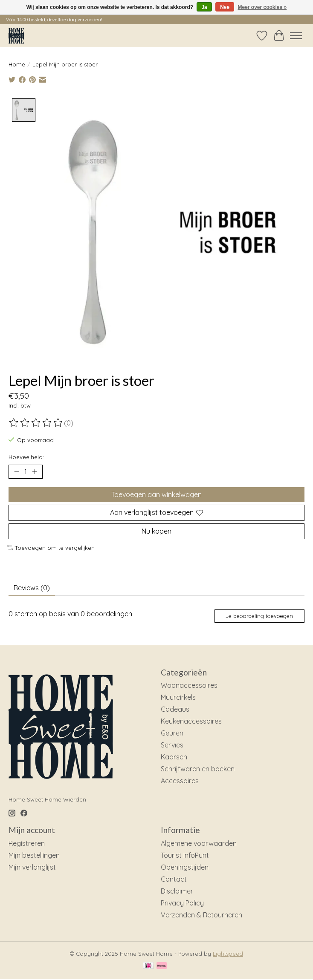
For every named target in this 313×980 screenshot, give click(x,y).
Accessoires (180, 781)
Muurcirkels (178, 697)
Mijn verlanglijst (32, 867)
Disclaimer (177, 891)
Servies (172, 745)
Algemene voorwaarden (199, 843)
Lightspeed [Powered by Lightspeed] (228, 954)
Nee (225, 7)
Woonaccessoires (189, 685)
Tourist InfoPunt (185, 855)
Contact (174, 879)
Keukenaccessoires (191, 721)
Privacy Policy (182, 903)
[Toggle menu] (296, 36)
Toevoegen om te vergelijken (51, 548)
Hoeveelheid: (26, 457)
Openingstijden (185, 867)
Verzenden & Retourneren (201, 915)
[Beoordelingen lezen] (36, 423)
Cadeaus (175, 709)
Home (17, 64)
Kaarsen (174, 757)
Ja (204, 7)
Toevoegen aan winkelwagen (156, 494)
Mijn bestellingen (34, 855)
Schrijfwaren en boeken (198, 769)
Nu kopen (156, 531)
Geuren (172, 733)
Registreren (27, 843)
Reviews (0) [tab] (32, 588)
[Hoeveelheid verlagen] (17, 472)
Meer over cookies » (262, 7)
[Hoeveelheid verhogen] (35, 472)
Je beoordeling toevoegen (259, 616)
